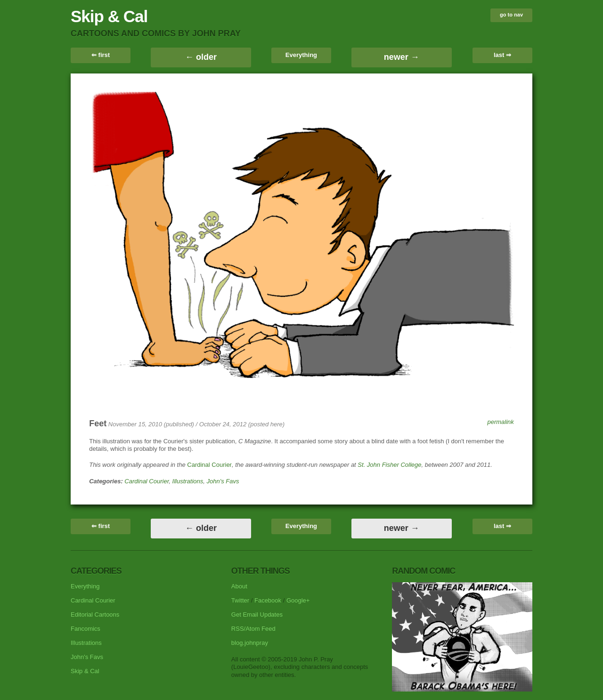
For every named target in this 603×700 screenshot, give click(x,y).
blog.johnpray (250, 643)
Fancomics (86, 629)
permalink (500, 422)
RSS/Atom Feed (253, 629)
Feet (98, 423)
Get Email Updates (257, 615)
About (239, 586)
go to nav (511, 15)
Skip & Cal (109, 16)
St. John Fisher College (389, 465)
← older (201, 57)
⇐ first (101, 55)
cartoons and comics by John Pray (156, 33)
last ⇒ (502, 55)
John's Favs (223, 481)
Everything (301, 55)
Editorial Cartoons (95, 615)
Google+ (298, 600)
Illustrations (188, 481)
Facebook (268, 600)
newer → (402, 57)
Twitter (240, 600)
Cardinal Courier (209, 465)
